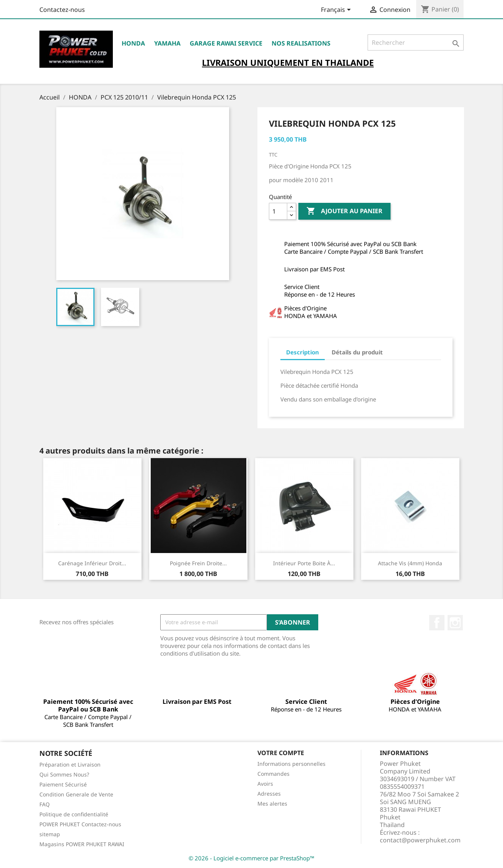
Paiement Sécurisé (63, 784)
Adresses (269, 794)
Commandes (273, 774)
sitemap (50, 834)
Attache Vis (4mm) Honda (410, 563)
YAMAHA (167, 43)
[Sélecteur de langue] (337, 10)
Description (303, 352)
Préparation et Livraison (70, 764)
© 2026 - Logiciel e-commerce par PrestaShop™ (251, 858)
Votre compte (281, 753)
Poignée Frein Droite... (198, 563)
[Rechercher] (416, 42)
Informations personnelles (291, 764)
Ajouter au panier (344, 211)
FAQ (45, 804)
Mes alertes (272, 804)
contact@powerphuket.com (420, 840)
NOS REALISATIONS (301, 43)
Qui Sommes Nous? (64, 774)
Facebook (437, 623)
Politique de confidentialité (74, 814)
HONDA (133, 43)
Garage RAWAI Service (226, 43)
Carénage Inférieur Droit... (92, 563)
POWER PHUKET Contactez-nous (80, 824)
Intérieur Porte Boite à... (304, 563)
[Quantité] (278, 211)
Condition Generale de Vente (76, 794)
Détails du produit (357, 352)
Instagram (455, 623)
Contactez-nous (62, 10)
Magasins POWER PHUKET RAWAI (82, 844)
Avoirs (265, 784)
